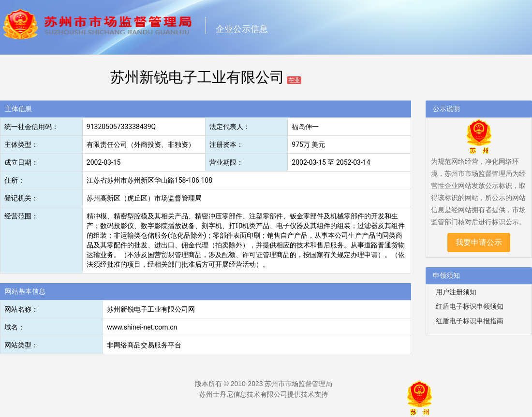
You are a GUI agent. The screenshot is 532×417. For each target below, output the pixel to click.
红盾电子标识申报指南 (470, 321)
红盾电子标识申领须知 (470, 306)
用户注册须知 (456, 292)
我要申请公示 (479, 242)
